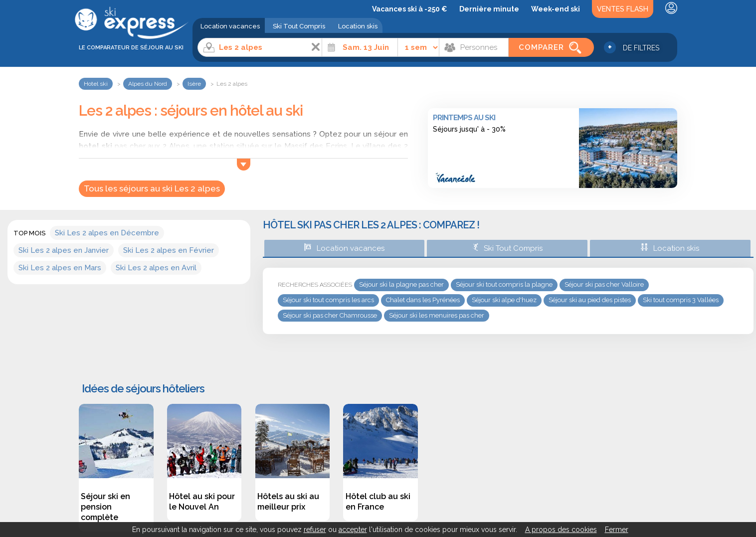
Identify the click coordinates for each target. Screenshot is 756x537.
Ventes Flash (623, 9)
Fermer (617, 530)
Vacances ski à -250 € (410, 9)
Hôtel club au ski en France (378, 502)
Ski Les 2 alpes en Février (169, 250)
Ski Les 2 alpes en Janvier (64, 250)
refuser (315, 530)
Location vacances (230, 26)
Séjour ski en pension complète (105, 507)
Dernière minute (489, 9)
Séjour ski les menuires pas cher (437, 315)
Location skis (358, 26)
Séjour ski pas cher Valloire (604, 284)
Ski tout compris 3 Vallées (681, 300)
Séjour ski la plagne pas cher (401, 284)
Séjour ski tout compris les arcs (328, 300)
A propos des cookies (561, 530)
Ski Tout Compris (299, 26)
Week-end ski (556, 9)
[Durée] (419, 47)
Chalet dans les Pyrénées (423, 300)
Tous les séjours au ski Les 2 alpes (152, 188)
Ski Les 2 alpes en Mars (60, 268)
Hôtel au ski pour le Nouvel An (202, 502)
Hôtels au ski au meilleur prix (288, 502)
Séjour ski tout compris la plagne (504, 284)
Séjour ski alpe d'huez (504, 300)
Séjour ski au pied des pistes (590, 300)
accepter (353, 530)
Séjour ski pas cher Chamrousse (330, 315)
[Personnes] (474, 47)
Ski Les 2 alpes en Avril (156, 268)
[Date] (360, 47)
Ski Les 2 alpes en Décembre (107, 233)
